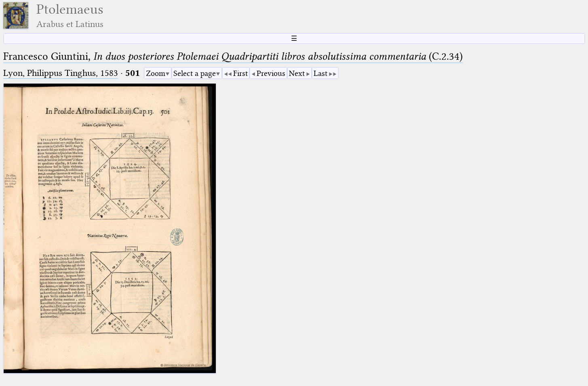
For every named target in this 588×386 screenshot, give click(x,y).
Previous (271, 73)
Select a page (195, 73)
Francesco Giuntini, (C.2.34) (233, 56)
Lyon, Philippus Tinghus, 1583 (61, 73)
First (240, 73)
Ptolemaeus (70, 16)
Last (320, 73)
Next (297, 73)
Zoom (156, 73)
